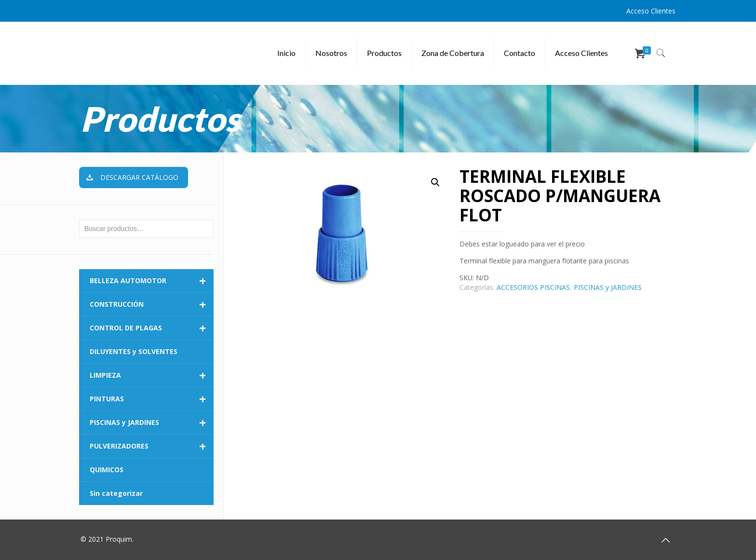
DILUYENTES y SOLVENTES (134, 351)
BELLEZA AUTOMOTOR (152, 281)
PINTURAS (152, 399)
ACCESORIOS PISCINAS (533, 287)
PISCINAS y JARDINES (608, 287)
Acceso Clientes (651, 11)
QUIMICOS (107, 470)
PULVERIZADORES (152, 446)
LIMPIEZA (152, 375)
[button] (435, 182)
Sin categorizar (116, 493)
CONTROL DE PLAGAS (152, 328)
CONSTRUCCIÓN (152, 304)
